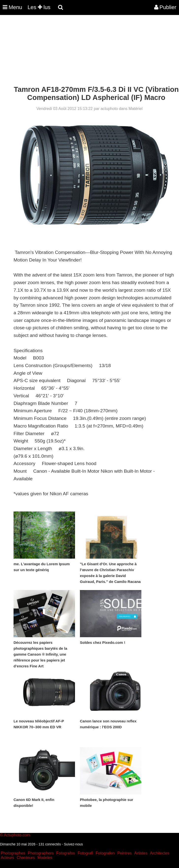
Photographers (41, 853)
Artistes (141, 853)
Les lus (39, 7)
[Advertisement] (89, 51)
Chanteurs (26, 858)
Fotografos (66, 853)
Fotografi (85, 853)
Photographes (13, 853)
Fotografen (105, 853)
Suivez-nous (73, 844)
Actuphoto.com (17, 835)
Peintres (125, 853)
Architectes (160, 853)
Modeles (45, 858)
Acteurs (7, 858)
